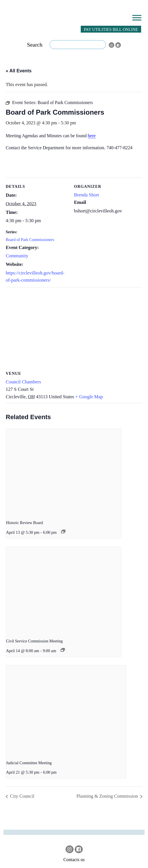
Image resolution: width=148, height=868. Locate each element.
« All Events (19, 71)
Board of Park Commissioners (30, 240)
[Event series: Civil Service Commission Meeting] (63, 650)
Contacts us (74, 860)
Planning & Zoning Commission (108, 796)
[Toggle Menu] (137, 18)
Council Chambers (23, 382)
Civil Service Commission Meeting (34, 641)
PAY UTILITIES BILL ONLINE (111, 29)
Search (35, 45)
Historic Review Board (24, 523)
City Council (22, 796)
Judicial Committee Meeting (29, 763)
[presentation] (64, 472)
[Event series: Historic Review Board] (63, 531)
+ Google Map (89, 397)
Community (17, 256)
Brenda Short (87, 195)
